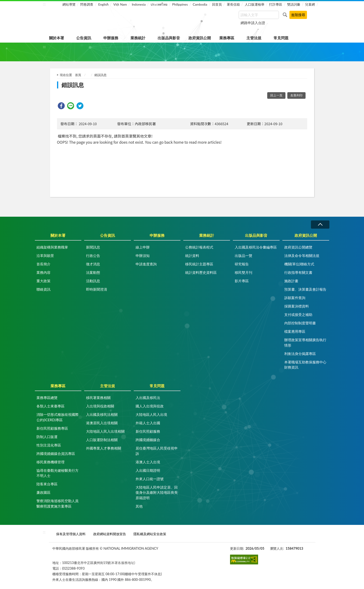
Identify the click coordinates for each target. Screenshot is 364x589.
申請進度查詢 (146, 264)
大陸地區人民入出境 (151, 414)
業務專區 (227, 38)
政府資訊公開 (200, 38)
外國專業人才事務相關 (104, 448)
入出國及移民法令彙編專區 (256, 247)
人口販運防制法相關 (102, 440)
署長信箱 (233, 4)
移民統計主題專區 (199, 264)
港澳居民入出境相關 (102, 423)
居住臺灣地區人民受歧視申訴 (157, 451)
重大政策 (43, 281)
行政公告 (93, 256)
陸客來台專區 (47, 484)
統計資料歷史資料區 (201, 272)
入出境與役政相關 (100, 406)
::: (44, 4)
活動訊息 (93, 281)
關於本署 (57, 38)
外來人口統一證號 (150, 479)
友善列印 (296, 95)
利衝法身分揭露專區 (300, 354)
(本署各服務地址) (123, 563)
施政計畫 (291, 281)
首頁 (78, 75)
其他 (139, 506)
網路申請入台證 (253, 23)
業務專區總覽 (47, 398)
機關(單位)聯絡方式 (299, 264)
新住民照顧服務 (148, 431)
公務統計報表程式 (199, 247)
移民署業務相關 (98, 398)
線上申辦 (143, 247)
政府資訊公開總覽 (298, 247)
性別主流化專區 (49, 445)
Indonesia (139, 4)
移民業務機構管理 (50, 462)
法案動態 (93, 272)
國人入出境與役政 (150, 406)
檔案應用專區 (295, 331)
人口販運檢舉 (255, 4)
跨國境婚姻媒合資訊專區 (56, 454)
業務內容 (43, 272)
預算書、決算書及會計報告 (305, 289)
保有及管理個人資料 (71, 534)
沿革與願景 (45, 256)
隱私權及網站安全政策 (150, 534)
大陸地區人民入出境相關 (105, 431)
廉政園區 (43, 492)
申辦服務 (111, 38)
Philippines (180, 4)
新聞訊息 (93, 247)
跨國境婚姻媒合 (148, 440)
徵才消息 (93, 264)
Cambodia (200, 4)
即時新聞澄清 (97, 289)
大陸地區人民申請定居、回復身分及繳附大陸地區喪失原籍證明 (157, 492)
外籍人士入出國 (148, 423)
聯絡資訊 (43, 289)
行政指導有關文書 (298, 272)
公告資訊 (84, 38)
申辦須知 (143, 256)
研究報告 (242, 264)
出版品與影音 (169, 38)
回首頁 (217, 4)
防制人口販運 (47, 437)
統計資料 (192, 256)
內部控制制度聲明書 (300, 323)
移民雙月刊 (243, 272)
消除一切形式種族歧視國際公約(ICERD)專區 (58, 417)
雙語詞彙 (294, 4)
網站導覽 (69, 4)
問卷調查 (87, 4)
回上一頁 (276, 95)
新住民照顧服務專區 (52, 428)
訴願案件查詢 (295, 298)
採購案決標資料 (297, 306)
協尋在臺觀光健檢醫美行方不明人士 (58, 473)
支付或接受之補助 (298, 315)
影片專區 (242, 281)
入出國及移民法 (148, 398)
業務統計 (138, 38)
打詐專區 (276, 4)
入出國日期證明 (148, 470)
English (103, 4)
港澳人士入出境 (148, 462)
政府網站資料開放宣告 (110, 534)
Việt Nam (120, 4)
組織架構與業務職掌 (52, 247)
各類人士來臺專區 (50, 406)
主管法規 (254, 38)
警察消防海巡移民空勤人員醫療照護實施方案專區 (58, 503)
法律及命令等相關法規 (302, 256)
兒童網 (310, 4)
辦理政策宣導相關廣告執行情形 (305, 342)
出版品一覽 (243, 256)
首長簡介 (43, 264)
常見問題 (281, 38)
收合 (320, 225)
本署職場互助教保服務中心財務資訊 (305, 365)
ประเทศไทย (159, 4)
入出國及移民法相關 (102, 414)
